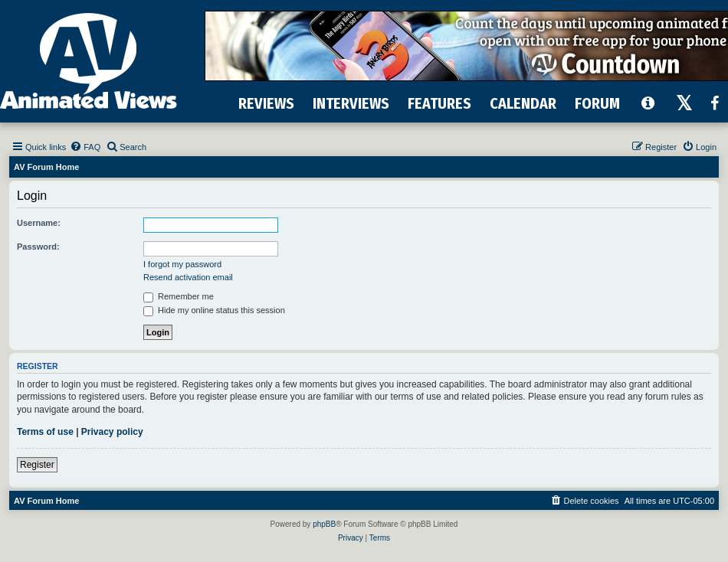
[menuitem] (85, 147)
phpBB (324, 524)
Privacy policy (112, 432)
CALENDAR (523, 103)
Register (37, 465)
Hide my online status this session (214, 310)
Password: (38, 247)
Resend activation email (188, 277)
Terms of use (45, 432)
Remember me (179, 296)
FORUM (597, 103)
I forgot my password (182, 264)
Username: (39, 223)
